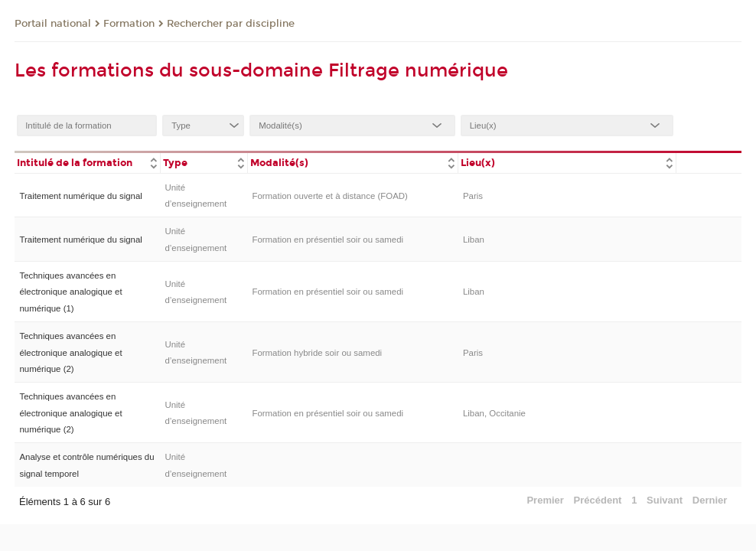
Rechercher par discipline (231, 24)
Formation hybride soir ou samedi (317, 353)
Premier (545, 500)
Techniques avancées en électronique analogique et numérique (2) (70, 352)
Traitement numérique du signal (80, 196)
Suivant (665, 500)
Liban (474, 240)
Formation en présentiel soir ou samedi (327, 240)
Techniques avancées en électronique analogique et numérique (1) (70, 292)
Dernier (710, 500)
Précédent (598, 500)
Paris (473, 196)
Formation (129, 24)
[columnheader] (87, 162)
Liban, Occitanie (494, 413)
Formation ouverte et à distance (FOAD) (329, 196)
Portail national (53, 24)
